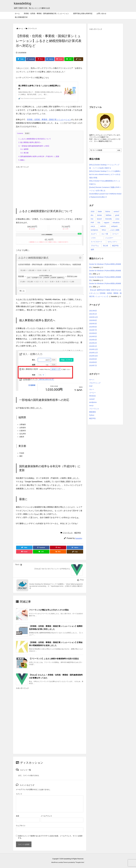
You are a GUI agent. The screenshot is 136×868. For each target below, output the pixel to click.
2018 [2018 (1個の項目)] (93, 211)
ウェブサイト (21, 826)
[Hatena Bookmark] (50, 59)
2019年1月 (93, 346)
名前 (18, 816)
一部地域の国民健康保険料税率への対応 (34, 146)
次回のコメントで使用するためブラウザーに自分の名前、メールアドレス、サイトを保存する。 (50, 837)
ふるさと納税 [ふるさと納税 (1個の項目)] (114, 230)
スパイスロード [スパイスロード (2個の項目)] (96, 242)
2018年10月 (94, 356)
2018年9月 (93, 359)
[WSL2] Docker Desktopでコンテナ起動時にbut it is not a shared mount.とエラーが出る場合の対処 (105, 174)
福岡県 (24, 149)
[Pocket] (59, 59)
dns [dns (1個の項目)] (92, 215)
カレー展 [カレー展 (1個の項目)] (105, 234)
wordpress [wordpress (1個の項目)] (94, 230)
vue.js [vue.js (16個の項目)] (93, 226)
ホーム (21, 29)
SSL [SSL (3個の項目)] (99, 223)
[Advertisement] (50, 185)
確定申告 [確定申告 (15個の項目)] (115, 246)
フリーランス (32, 29)
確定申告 (78, 533)
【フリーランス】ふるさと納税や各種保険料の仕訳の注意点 (54, 659)
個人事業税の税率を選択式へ (30, 142)
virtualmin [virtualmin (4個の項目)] (116, 223)
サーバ (92, 380)
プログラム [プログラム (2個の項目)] (95, 246)
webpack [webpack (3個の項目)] (114, 226)
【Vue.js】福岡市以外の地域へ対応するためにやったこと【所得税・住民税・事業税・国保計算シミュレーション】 (105, 293)
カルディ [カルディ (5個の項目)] (94, 234)
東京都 (24, 153)
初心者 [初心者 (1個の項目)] (105, 246)
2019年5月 (93, 336)
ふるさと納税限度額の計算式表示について (35, 139)
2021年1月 (93, 314)
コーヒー (92, 393)
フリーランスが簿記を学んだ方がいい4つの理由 (49, 610)
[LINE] (69, 59)
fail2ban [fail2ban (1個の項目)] (109, 215)
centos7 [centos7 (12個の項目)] (116, 211)
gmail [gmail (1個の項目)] (117, 215)
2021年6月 (93, 311)
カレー (92, 389)
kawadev (79, 538)
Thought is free (80, 862)
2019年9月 (93, 327)
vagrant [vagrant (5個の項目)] (107, 223)
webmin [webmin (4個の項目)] (103, 226)
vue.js (91, 405)
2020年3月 (93, 324)
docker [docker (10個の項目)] (99, 215)
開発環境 (92, 412)
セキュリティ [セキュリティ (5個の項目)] (113, 242)
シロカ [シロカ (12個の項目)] (93, 238)
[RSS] (58, 552)
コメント (19, 794)
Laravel (92, 399)
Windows (93, 396)
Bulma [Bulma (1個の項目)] (108, 211)
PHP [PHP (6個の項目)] (92, 223)
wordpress (93, 402)
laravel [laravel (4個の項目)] (99, 219)
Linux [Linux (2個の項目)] (117, 219)
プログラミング (95, 383)
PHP (91, 386)
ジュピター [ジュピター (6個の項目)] (109, 238)
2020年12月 (94, 317)
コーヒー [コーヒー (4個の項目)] (115, 234)
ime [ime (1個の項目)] (92, 219)
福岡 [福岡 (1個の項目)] (92, 250)
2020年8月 (93, 320)
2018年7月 (93, 366)
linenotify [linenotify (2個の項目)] (109, 219)
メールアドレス (46, 816)
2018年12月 (94, 349)
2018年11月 (94, 353)
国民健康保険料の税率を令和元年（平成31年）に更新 (39, 156)
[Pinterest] (40, 59)
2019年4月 (93, 340)
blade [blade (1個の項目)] (100, 211)
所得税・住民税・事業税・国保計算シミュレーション (49, 120)
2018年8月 (93, 362)
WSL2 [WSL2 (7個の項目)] (104, 230)
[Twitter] (21, 59)
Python (92, 415)
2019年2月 (93, 343)
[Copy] (78, 59)
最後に (22, 160)
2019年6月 (93, 333)
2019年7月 (93, 330)
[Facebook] (30, 59)
